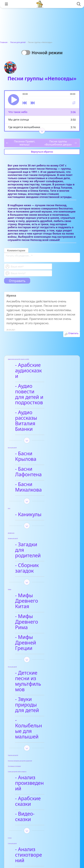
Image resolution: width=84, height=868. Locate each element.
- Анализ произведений (35, 687)
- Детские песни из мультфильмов (40, 609)
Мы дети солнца (19, 120)
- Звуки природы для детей (38, 625)
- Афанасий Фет (36, 754)
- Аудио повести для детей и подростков (37, 386)
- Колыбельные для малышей (41, 640)
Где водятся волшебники (24, 127)
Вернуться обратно (42, 152)
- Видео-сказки (35, 709)
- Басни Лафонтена (40, 442)
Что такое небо (18, 112)
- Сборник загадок (40, 521)
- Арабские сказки (39, 699)
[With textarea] (42, 257)
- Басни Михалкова (40, 451)
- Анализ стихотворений (36, 742)
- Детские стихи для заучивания (41, 767)
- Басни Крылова (38, 432)
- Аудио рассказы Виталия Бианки (38, 404)
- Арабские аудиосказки (33, 368)
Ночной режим (48, 53)
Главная (4, 42)
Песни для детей (18, 42)
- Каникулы (31, 476)
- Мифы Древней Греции (38, 579)
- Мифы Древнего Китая (39, 549)
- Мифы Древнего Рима (39, 564)
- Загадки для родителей (34, 509)
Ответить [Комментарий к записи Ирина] (73, 333)
